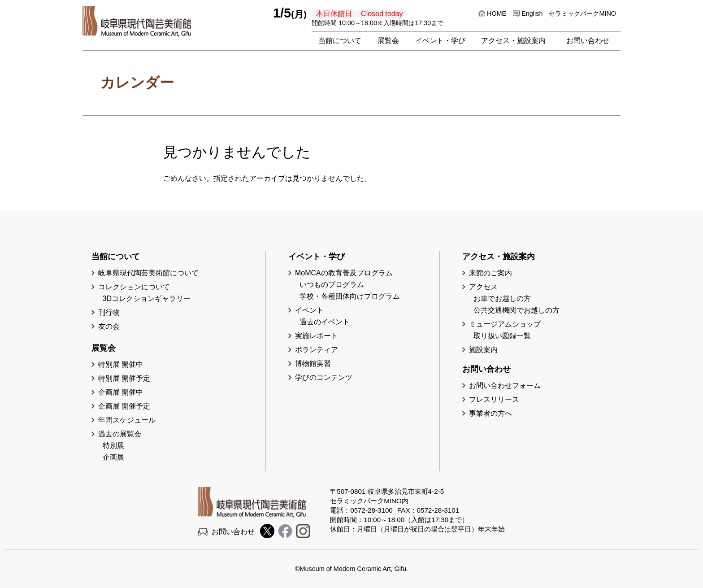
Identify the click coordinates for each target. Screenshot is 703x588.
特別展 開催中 (121, 364)
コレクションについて (134, 287)
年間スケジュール (127, 420)
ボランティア (317, 350)
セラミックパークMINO (582, 13)
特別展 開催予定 (124, 378)
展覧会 (388, 41)
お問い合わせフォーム (505, 385)
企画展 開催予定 (124, 406)
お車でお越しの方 (502, 298)
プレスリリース (494, 399)
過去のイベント (325, 322)
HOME (497, 13)
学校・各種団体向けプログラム (350, 296)
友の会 (109, 326)
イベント (309, 310)
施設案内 (483, 350)
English (532, 13)
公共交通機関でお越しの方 (516, 310)
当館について (340, 41)
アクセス (483, 287)
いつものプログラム (332, 285)
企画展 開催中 (121, 392)
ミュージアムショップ (505, 324)
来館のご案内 (490, 273)
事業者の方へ (490, 413)
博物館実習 (317, 364)
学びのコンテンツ (324, 377)
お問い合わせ (588, 41)
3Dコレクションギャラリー (147, 298)
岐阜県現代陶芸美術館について (148, 273)
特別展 (113, 446)
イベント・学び (440, 41)
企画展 (113, 457)
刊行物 (109, 312)
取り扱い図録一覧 (502, 336)
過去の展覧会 (120, 434)
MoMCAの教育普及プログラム (344, 273)
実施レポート (317, 336)
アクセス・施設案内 (513, 41)
